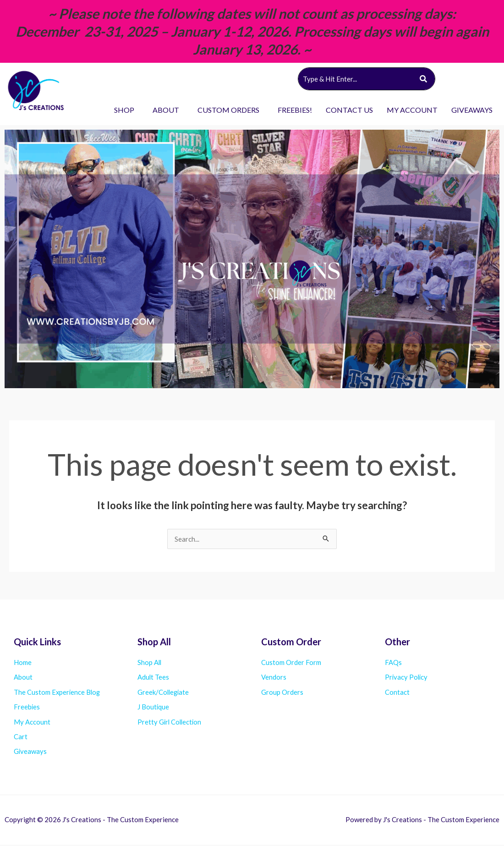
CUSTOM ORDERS (228, 110)
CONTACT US (349, 110)
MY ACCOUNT (412, 110)
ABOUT (166, 110)
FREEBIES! (295, 110)
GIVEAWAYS (472, 110)
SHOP (124, 110)
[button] (126, 110)
